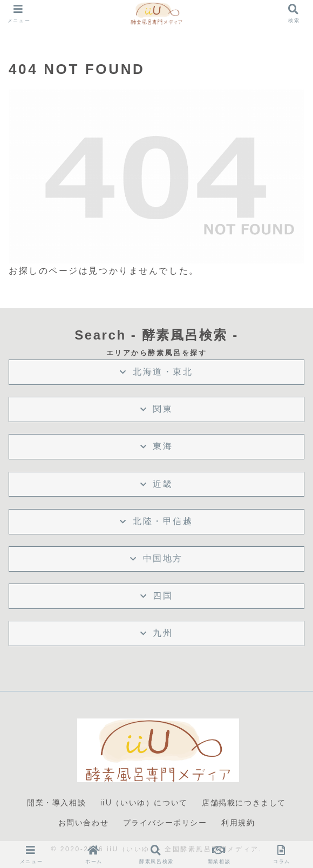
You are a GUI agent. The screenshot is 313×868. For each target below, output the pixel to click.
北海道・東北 (163, 372)
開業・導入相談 (56, 803)
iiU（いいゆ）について (144, 803)
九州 (163, 633)
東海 (163, 446)
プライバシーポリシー (165, 823)
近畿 (163, 484)
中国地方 (163, 558)
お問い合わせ (84, 823)
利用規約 (238, 823)
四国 (163, 596)
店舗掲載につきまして (244, 803)
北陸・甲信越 (163, 521)
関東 (163, 409)
